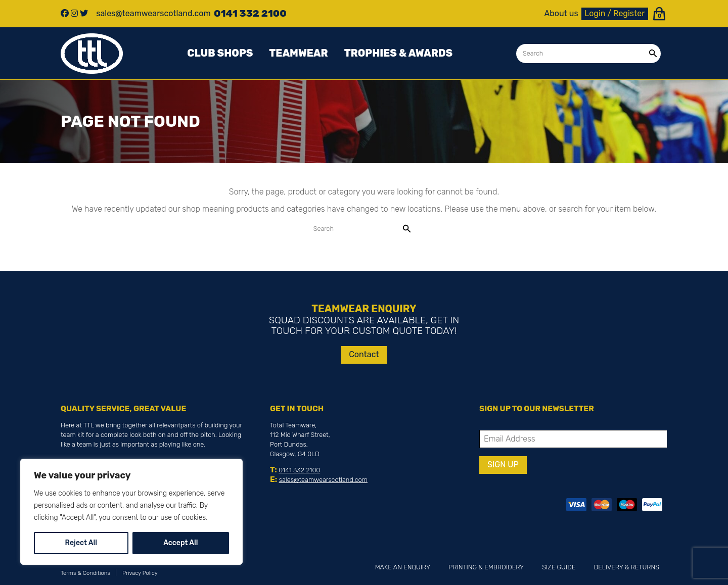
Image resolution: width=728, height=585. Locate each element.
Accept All (180, 543)
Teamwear (298, 53)
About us (561, 14)
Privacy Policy (140, 573)
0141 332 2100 (299, 470)
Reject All (81, 543)
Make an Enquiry (403, 567)
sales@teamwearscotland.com (323, 480)
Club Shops (220, 53)
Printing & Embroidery (486, 567)
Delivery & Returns (627, 567)
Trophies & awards (398, 53)
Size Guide (559, 567)
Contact (364, 354)
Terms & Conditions (85, 573)
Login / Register (615, 13)
